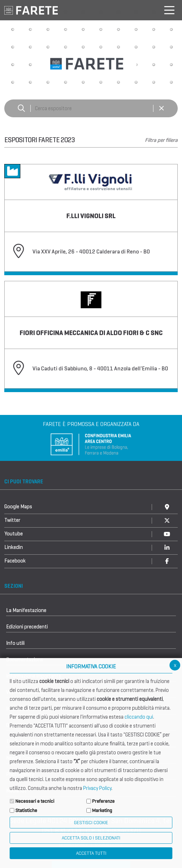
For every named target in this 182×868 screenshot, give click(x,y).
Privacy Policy (97, 788)
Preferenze (103, 801)
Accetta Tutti (91, 853)
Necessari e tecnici (35, 801)
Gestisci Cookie (91, 823)
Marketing (102, 810)
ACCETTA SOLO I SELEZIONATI (91, 838)
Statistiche (26, 810)
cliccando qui (139, 717)
